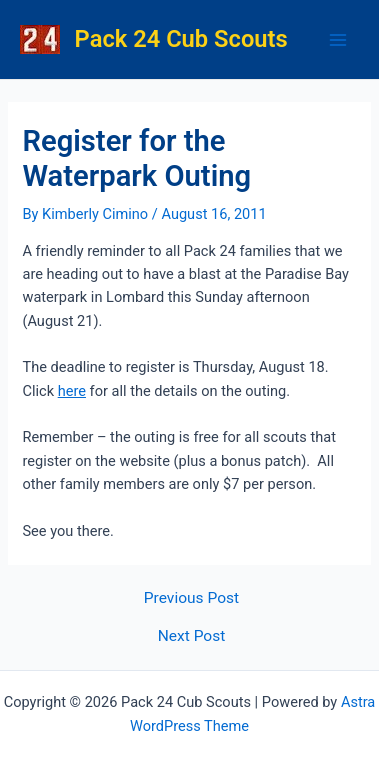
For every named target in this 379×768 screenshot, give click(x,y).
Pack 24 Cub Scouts (181, 39)
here (72, 391)
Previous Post (191, 599)
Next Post (192, 637)
